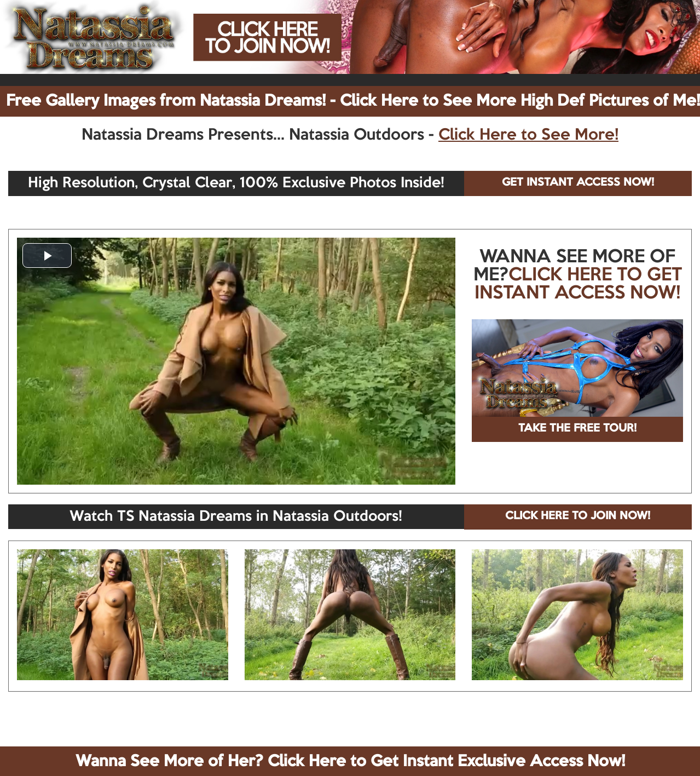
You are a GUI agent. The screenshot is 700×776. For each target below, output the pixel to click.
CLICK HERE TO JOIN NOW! (578, 516)
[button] (47, 255)
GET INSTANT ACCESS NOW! (578, 183)
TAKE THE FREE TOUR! (577, 429)
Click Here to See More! (528, 135)
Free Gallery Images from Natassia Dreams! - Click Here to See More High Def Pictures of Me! (353, 101)
